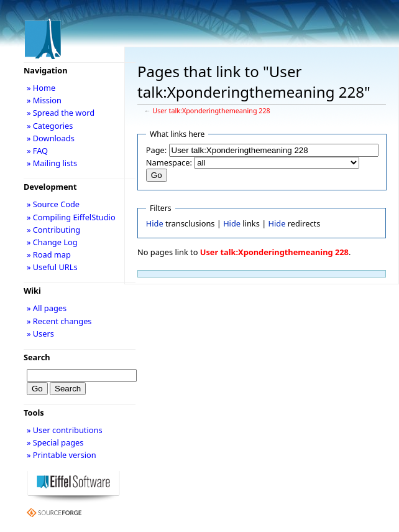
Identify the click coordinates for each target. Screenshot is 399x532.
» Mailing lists (52, 163)
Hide (155, 223)
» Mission (44, 100)
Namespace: (169, 162)
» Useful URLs (52, 267)
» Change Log (52, 242)
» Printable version (62, 455)
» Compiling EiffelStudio (71, 217)
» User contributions (65, 430)
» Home (41, 88)
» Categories (50, 126)
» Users (40, 334)
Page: (156, 150)
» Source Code (53, 204)
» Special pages (55, 442)
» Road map (49, 254)
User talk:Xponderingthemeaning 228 (211, 111)
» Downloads (51, 138)
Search (37, 357)
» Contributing (53, 230)
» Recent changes (59, 321)
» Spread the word (61, 113)
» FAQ (37, 151)
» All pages (47, 308)
